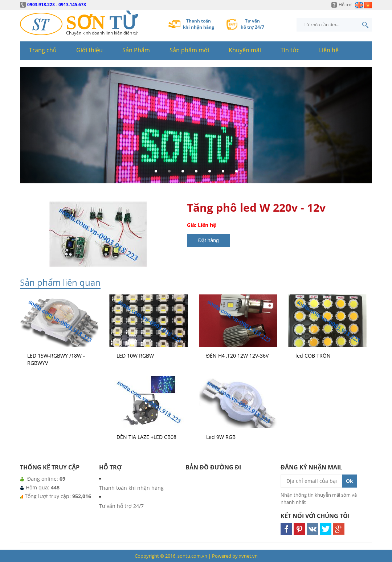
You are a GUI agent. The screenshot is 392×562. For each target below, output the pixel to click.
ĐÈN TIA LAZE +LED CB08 (146, 437)
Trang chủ (43, 50)
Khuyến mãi (245, 50)
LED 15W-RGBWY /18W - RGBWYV (56, 359)
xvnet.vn (248, 556)
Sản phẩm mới (189, 50)
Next (364, 128)
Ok (350, 481)
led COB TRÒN (313, 356)
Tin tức (290, 50)
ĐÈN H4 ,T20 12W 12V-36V (237, 356)
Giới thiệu (89, 50)
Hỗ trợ (345, 5)
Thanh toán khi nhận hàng (131, 488)
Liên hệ (329, 50)
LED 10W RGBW (135, 356)
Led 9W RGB (221, 437)
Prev (28, 128)
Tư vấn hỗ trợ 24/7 (121, 506)
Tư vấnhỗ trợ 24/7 (252, 24)
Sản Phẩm (136, 50)
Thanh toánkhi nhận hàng (199, 24)
